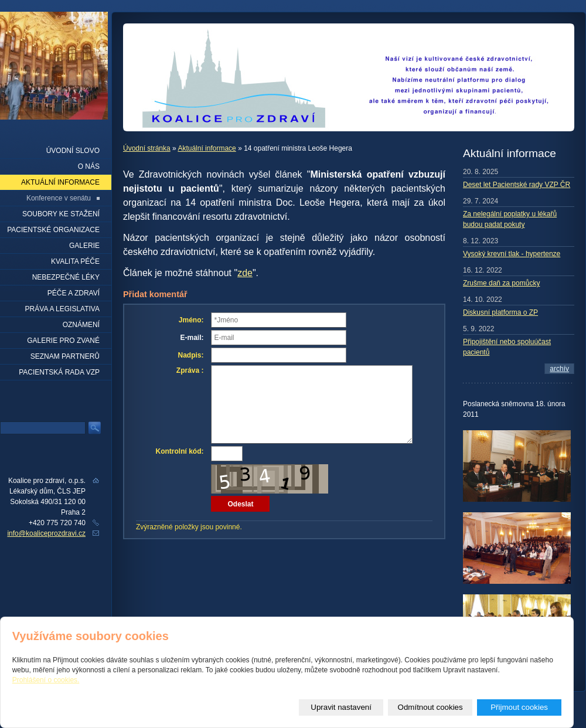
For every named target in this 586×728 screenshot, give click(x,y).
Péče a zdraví (74, 293)
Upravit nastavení (341, 707)
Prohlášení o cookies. (46, 680)
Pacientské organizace (53, 230)
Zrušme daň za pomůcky (501, 283)
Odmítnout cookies (430, 707)
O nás (89, 166)
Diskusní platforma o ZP (500, 312)
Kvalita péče (75, 261)
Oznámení (81, 325)
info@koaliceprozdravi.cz (46, 533)
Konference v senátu (59, 198)
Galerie (84, 246)
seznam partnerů (65, 356)
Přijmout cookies (519, 707)
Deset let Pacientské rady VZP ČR (517, 185)
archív (559, 369)
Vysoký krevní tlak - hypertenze (512, 254)
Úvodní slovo (73, 151)
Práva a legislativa (62, 309)
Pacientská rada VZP (59, 372)
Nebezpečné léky (66, 277)
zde (245, 273)
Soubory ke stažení (61, 214)
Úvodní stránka (147, 148)
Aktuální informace (207, 148)
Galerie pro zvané (63, 341)
